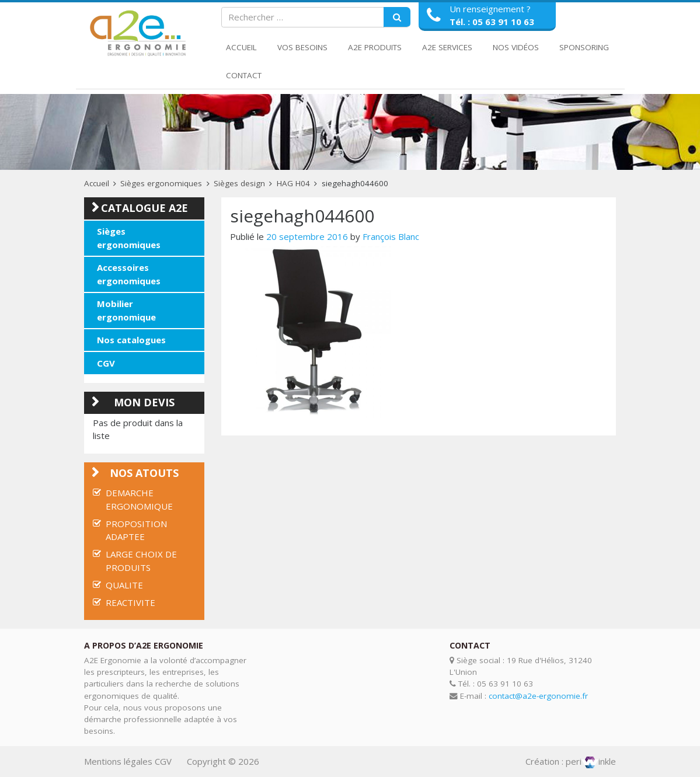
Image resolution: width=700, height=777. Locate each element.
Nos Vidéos (516, 47)
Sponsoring (584, 47)
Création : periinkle (571, 761)
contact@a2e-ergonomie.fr (538, 696)
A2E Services (447, 47)
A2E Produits (375, 47)
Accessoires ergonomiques (129, 274)
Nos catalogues (131, 340)
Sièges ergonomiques (161, 183)
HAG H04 (293, 183)
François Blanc (391, 236)
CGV (106, 363)
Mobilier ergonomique (126, 310)
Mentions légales (118, 761)
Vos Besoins (302, 47)
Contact (244, 75)
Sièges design (239, 183)
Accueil (241, 47)
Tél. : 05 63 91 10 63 (492, 22)
